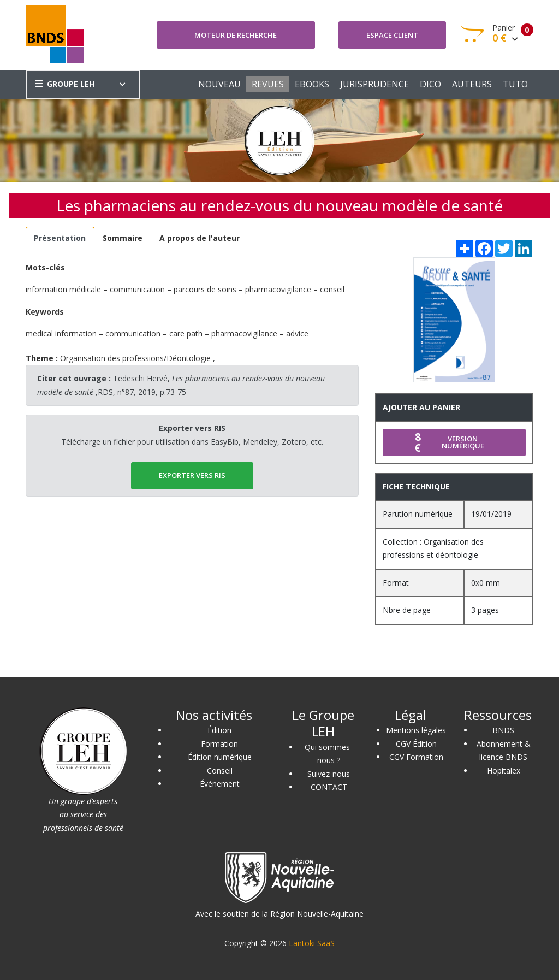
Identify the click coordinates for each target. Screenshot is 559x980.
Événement (220, 784)
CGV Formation (416, 757)
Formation (219, 744)
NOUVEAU (219, 84)
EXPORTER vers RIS (192, 475)
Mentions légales (416, 730)
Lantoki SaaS (312, 943)
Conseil (220, 771)
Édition (219, 730)
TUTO (515, 84)
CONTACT (329, 787)
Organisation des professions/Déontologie (135, 358)
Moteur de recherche (236, 35)
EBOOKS (312, 84)
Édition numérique (220, 757)
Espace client (392, 35)
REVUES (268, 84)
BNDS (503, 730)
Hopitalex (504, 771)
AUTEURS (472, 84)
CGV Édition (416, 744)
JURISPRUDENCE (374, 84)
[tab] (60, 238)
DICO (430, 84)
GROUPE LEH (65, 84)
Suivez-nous (329, 774)
